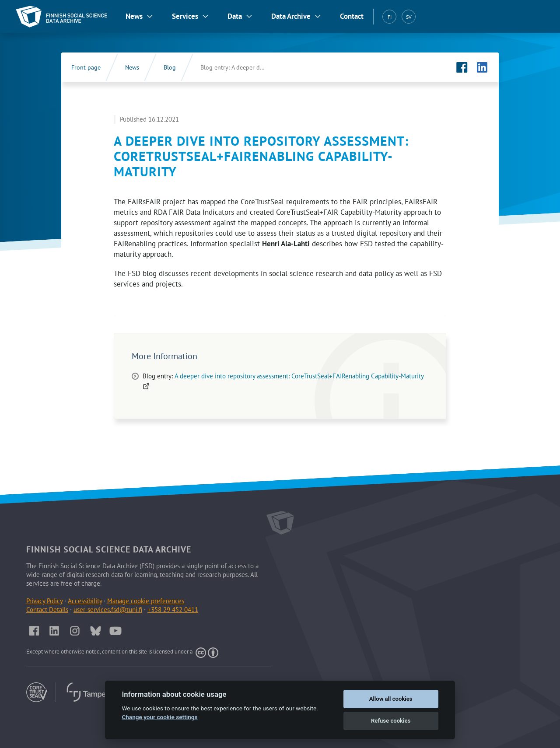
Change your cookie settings (159, 717)
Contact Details (47, 610)
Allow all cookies (391, 699)
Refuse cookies (391, 721)
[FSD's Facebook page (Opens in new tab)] (462, 67)
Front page (86, 67)
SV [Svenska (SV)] (409, 17)
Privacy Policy (44, 601)
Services (185, 16)
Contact (352, 16)
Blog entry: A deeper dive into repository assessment (242, 67)
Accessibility (85, 601)
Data (235, 16)
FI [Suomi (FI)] (390, 17)
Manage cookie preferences (146, 601)
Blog (170, 67)
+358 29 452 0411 (173, 610)
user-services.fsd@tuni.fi (108, 610)
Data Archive (291, 16)
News (134, 16)
